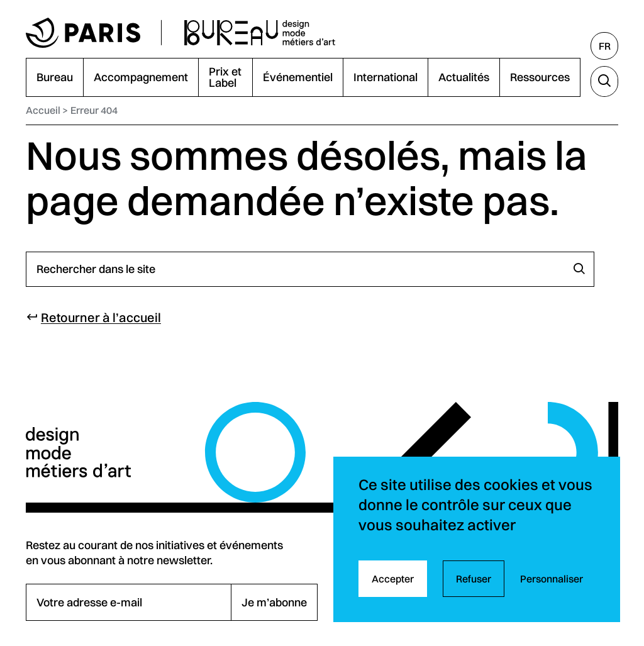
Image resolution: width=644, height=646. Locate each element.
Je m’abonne (274, 602)
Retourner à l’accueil (101, 317)
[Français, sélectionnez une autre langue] (604, 46)
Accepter (393, 579)
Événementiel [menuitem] (298, 77)
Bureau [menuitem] (55, 77)
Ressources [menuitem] (540, 77)
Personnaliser (552, 579)
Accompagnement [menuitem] (141, 77)
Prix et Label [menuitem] (225, 77)
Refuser (474, 579)
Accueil (43, 110)
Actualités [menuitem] (464, 77)
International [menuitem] (386, 77)
